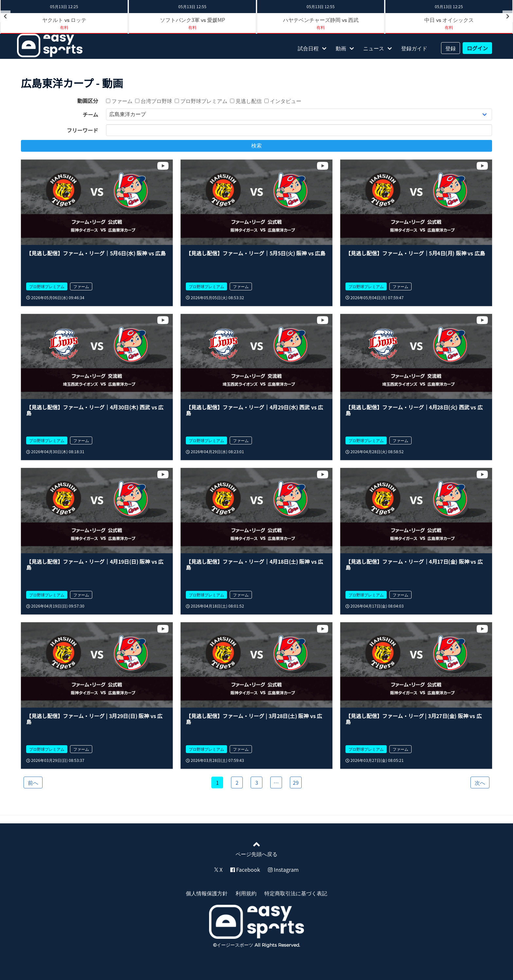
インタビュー (283, 101)
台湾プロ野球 (154, 101)
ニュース (374, 48)
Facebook (245, 869)
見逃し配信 (246, 101)
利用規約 (246, 893)
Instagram (283, 869)
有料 (192, 27)
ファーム (119, 101)
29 (296, 782)
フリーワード (82, 130)
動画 (341, 48)
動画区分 (88, 101)
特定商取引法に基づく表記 (296, 893)
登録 (451, 48)
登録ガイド (414, 48)
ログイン (477, 48)
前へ (33, 782)
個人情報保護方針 (207, 893)
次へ (480, 782)
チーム (90, 114)
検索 (256, 146)
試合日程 (308, 48)
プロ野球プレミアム (201, 101)
